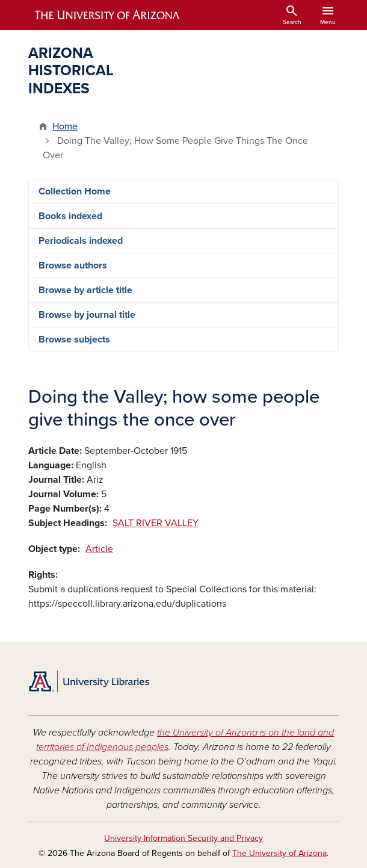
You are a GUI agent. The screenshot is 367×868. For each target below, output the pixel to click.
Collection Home (75, 191)
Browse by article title (85, 290)
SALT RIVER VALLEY (156, 523)
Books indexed (70, 216)
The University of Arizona (279, 853)
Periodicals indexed (81, 241)
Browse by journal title (87, 315)
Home (65, 126)
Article (99, 549)
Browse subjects (74, 339)
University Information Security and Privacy (183, 838)
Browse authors (73, 265)
